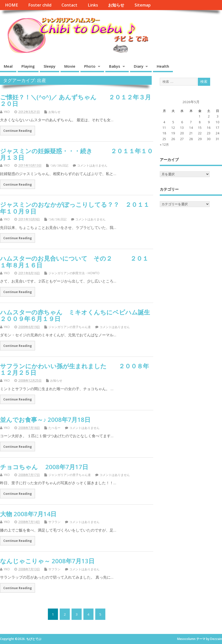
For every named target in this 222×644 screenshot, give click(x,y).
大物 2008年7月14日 (28, 514)
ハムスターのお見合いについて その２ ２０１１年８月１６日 (74, 261)
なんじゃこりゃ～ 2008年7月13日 (47, 561)
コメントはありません (92, 165)
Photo (90, 66)
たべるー (54, 428)
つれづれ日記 (59, 165)
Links (93, 5)
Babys (115, 66)
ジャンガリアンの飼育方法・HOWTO (74, 273)
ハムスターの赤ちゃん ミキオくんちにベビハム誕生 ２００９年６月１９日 (84, 315)
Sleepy (50, 66)
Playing (28, 66)
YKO (7, 112)
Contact (69, 5)
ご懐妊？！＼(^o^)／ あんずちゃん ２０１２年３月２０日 (75, 100)
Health (163, 66)
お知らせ (116, 5)
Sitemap (143, 5)
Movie (70, 66)
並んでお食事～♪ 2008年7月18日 (45, 419)
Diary (139, 66)
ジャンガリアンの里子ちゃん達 (70, 327)
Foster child (40, 5)
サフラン (54, 522)
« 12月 (164, 145)
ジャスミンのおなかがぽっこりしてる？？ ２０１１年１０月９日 (75, 208)
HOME (11, 5)
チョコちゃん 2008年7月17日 (44, 467)
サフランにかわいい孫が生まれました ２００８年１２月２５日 (74, 369)
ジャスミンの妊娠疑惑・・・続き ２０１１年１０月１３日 (76, 154)
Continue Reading (18, 131)
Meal (8, 66)
